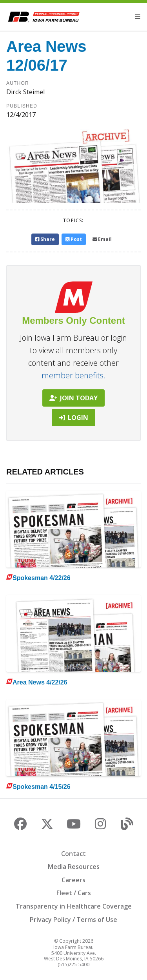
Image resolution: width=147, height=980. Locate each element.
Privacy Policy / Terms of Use (73, 920)
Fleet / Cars (74, 893)
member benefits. (73, 375)
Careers (73, 880)
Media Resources (74, 867)
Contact (73, 854)
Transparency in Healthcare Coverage (74, 906)
